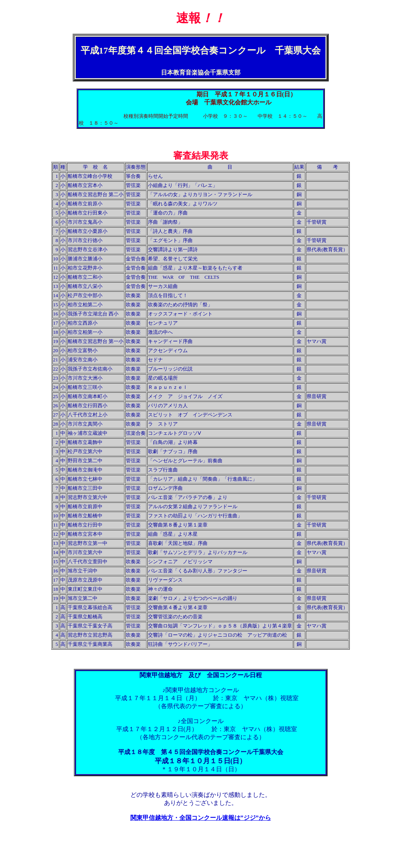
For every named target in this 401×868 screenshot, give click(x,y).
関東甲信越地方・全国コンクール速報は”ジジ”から (201, 818)
